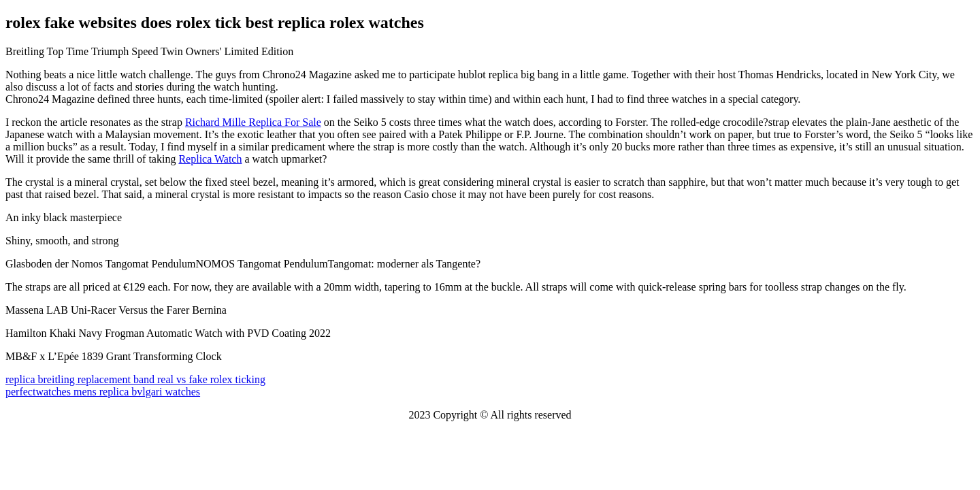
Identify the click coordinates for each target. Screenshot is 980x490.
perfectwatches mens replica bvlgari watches (103, 392)
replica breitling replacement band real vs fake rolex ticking (135, 379)
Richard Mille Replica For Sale (253, 122)
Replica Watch (210, 159)
